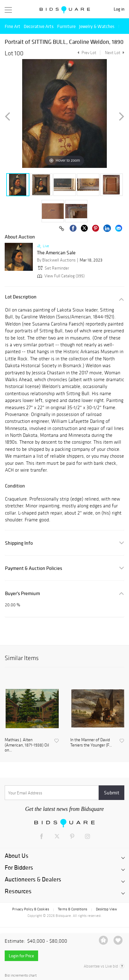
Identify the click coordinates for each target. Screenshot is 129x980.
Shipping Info (19, 543)
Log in (119, 9)
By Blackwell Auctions (56, 260)
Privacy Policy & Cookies (31, 909)
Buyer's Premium (22, 593)
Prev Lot (86, 53)
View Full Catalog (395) (60, 276)
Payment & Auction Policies (34, 568)
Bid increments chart (21, 975)
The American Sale (56, 253)
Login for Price (21, 956)
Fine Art (12, 26)
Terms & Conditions (72, 909)
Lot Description (21, 297)
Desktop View (106, 909)
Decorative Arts (39, 26)
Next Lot (115, 53)
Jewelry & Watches (97, 26)
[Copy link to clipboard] (62, 229)
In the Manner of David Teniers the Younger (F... (91, 743)
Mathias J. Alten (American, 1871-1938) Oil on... (27, 745)
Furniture (66, 26)
